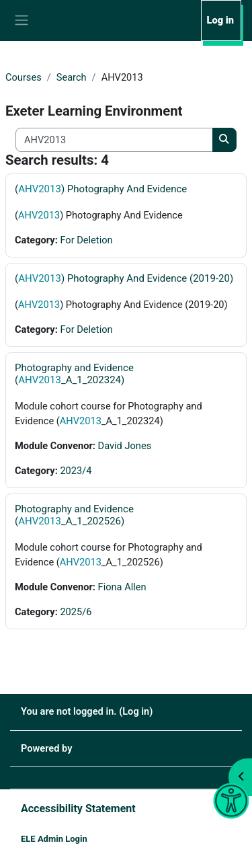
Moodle (91, 748)
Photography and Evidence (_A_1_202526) (74, 515)
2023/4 (76, 471)
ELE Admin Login (54, 839)
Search (72, 77)
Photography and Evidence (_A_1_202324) (74, 374)
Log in (220, 20)
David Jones (125, 446)
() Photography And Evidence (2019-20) (124, 278)
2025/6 (76, 612)
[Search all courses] (114, 140)
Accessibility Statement (78, 808)
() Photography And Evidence (101, 189)
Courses (24, 77)
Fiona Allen (122, 587)
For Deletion (86, 240)
